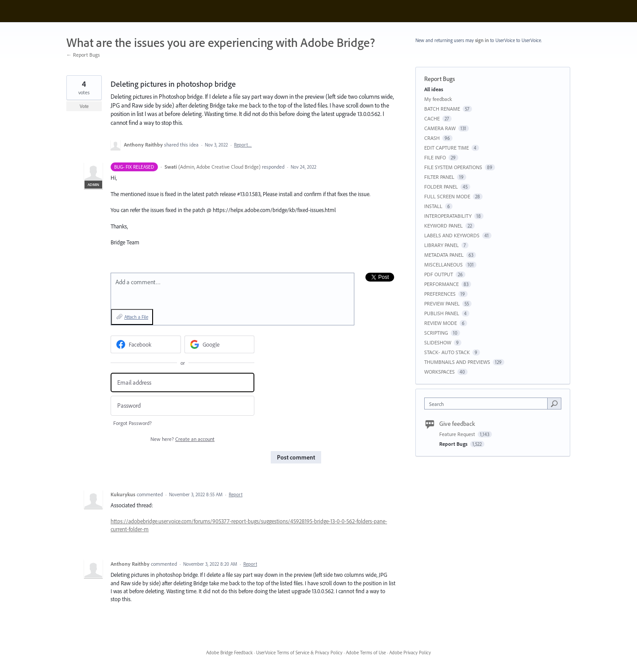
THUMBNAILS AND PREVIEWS (457, 362)
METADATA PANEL (444, 255)
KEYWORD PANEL (443, 226)
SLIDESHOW (438, 342)
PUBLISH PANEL (442, 313)
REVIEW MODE (441, 323)
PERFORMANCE (441, 284)
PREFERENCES (440, 294)
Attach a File (136, 317)
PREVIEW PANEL (442, 303)
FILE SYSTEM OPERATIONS (453, 167)
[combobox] (488, 404)
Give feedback (457, 424)
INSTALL (433, 206)
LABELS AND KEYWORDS (452, 235)
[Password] (182, 406)
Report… (243, 145)
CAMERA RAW (440, 128)
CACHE (432, 118)
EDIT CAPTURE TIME (447, 148)
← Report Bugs (83, 55)
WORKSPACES (439, 372)
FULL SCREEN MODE (447, 196)
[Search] (554, 403)
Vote (84, 106)
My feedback (438, 99)
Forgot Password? (132, 423)
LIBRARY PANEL (441, 245)
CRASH (432, 138)
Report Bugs (439, 79)
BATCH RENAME (442, 109)
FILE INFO (435, 157)
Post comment (296, 457)
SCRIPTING (436, 333)
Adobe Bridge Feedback (229, 653)
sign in (482, 40)
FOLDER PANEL (441, 187)
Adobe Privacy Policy (410, 653)
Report (236, 494)
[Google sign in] (220, 344)
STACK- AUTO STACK (447, 352)
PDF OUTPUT (439, 274)
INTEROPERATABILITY (448, 216)
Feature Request (458, 434)
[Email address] (182, 383)
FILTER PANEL (439, 177)
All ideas (434, 89)
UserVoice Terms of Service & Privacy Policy (299, 653)
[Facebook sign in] (146, 344)
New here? (182, 439)
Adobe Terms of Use (366, 653)
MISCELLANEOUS (443, 265)
